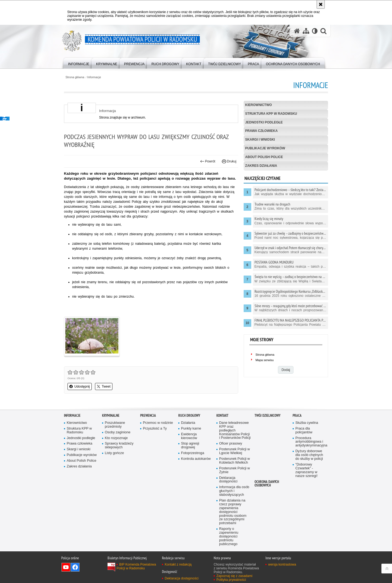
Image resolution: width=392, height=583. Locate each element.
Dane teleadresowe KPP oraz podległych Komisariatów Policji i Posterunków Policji (235, 431)
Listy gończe (114, 453)
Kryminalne (111, 416)
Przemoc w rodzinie (158, 423)
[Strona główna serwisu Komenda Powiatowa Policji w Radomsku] (297, 31)
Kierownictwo (259, 105)
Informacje (94, 77)
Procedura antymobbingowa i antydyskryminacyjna (311, 442)
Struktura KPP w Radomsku (271, 114)
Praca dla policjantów (304, 431)
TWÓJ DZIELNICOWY (267, 416)
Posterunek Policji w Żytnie (235, 470)
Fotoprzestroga (193, 453)
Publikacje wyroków (265, 148)
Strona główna (75, 77)
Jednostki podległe (264, 122)
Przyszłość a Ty (155, 429)
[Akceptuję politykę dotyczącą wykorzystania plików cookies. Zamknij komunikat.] (321, 4)
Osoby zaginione (118, 432)
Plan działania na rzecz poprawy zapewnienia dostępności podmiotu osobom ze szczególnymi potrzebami (233, 512)
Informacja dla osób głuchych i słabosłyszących (234, 491)
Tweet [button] (104, 386)
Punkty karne (191, 429)
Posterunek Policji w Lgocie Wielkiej (235, 451)
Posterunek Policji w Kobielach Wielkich (235, 461)
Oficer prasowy (231, 444)
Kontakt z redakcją (178, 564)
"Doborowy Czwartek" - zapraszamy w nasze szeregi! (306, 470)
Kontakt (222, 416)
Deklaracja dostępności (228, 480)
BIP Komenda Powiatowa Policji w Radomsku (136, 566)
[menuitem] (79, 63)
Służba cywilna (307, 423)
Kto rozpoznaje (116, 438)
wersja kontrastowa (282, 564)
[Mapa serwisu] (306, 31)
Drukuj (229, 161)
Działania (188, 423)
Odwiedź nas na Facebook (75, 567)
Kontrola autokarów (196, 459)
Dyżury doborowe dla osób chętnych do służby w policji (309, 455)
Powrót (208, 161)
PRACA (297, 416)
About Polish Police (264, 157)
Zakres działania (261, 166)
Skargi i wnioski (260, 140)
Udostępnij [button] (80, 386)
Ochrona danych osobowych (267, 484)
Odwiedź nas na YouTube (66, 567)
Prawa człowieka (262, 131)
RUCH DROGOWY (189, 416)
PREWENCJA (148, 416)
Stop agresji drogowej (190, 445)
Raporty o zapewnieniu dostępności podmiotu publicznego (229, 537)
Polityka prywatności (231, 580)
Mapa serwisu (265, 360)
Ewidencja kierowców (189, 436)
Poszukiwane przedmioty (115, 425)
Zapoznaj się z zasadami (234, 576)
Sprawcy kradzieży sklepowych (119, 445)
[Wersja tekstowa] (315, 31)
